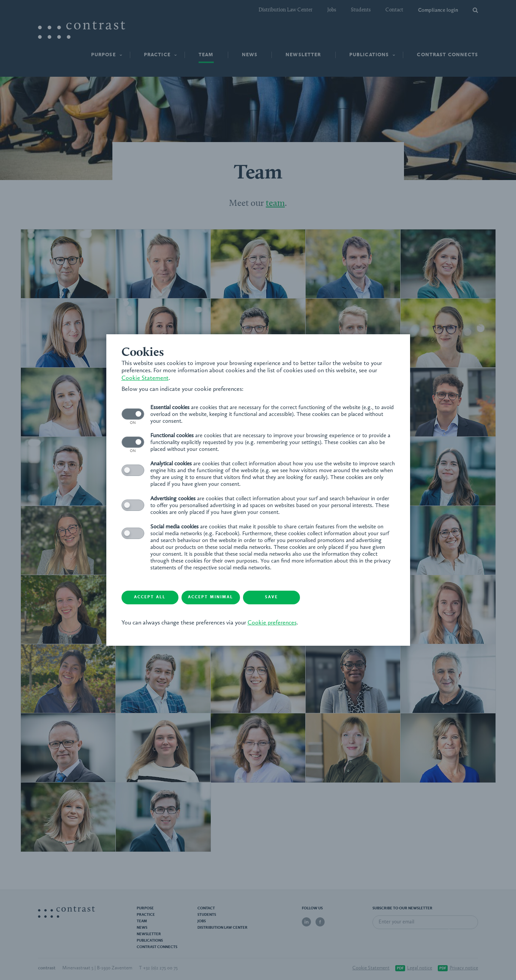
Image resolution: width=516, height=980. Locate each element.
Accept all (150, 597)
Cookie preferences (272, 623)
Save (271, 597)
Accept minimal (211, 597)
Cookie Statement (145, 378)
